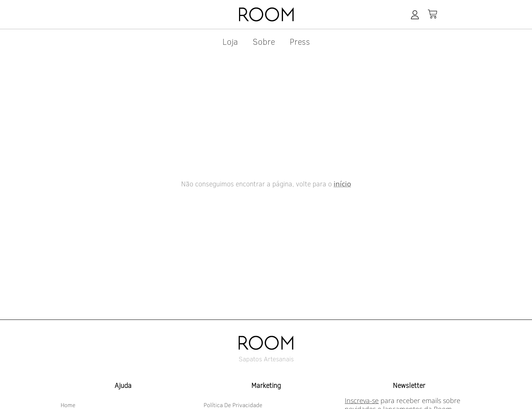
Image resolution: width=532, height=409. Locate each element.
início (342, 184)
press (300, 41)
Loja (230, 41)
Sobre (264, 41)
